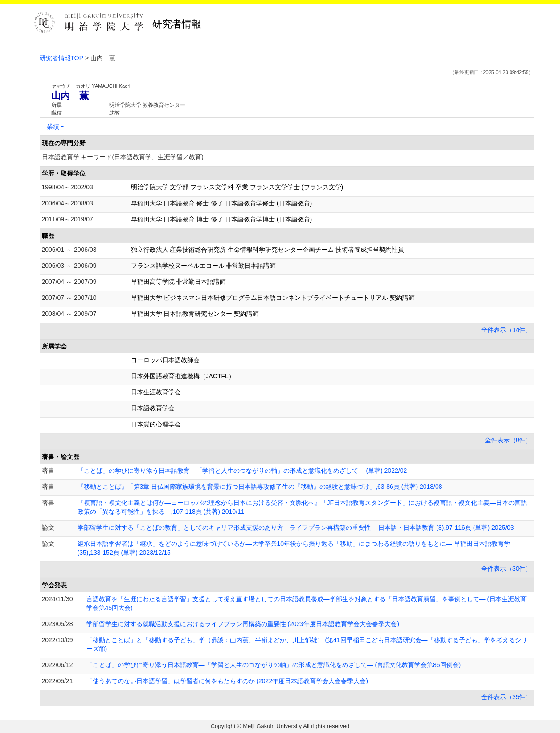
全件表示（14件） (507, 330)
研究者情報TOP (62, 58)
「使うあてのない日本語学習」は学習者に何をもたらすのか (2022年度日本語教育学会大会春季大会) (227, 681)
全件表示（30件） (507, 569)
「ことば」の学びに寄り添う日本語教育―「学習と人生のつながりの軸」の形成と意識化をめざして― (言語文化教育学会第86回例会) (274, 665)
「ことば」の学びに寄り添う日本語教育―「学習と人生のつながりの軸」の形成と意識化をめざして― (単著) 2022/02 (242, 471)
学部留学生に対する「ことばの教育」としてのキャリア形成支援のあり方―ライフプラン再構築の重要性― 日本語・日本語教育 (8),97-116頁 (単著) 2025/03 (296, 528)
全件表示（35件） (507, 697)
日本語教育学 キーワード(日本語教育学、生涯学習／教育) (123, 157)
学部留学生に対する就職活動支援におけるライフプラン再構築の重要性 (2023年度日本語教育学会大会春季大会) (243, 624)
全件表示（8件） (508, 440)
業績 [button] (53, 127)
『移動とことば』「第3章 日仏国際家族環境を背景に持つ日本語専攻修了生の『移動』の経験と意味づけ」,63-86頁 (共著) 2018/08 (260, 487)
